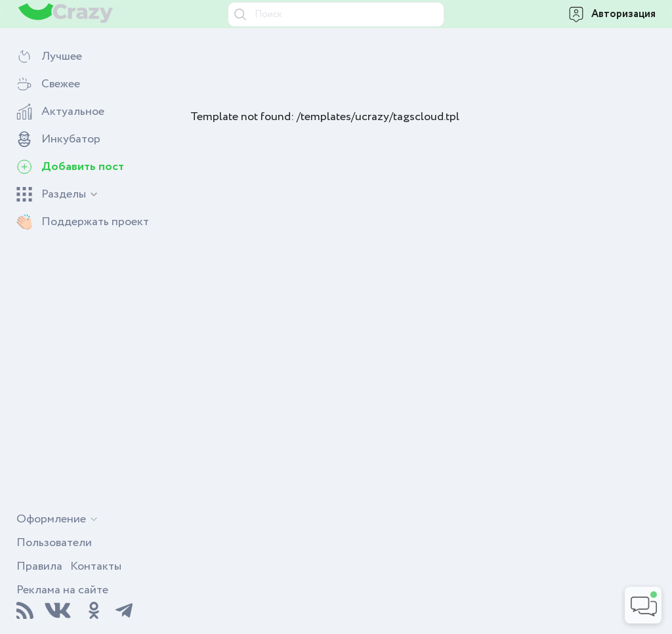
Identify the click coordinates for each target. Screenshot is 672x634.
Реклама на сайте (62, 590)
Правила (39, 566)
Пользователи (54, 543)
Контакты (96, 566)
